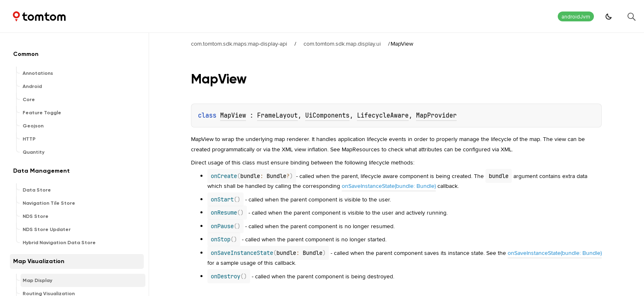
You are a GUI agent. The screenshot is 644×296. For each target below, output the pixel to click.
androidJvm (576, 17)
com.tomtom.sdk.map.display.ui (342, 44)
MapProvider (436, 116)
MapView (233, 116)
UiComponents (327, 116)
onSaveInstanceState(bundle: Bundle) (389, 186)
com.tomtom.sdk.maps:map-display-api (239, 44)
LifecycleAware (383, 116)
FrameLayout (277, 116)
